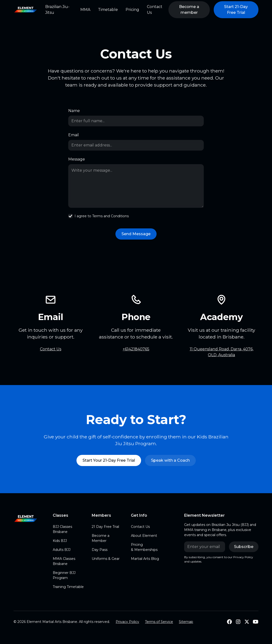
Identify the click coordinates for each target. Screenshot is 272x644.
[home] (26, 10)
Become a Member (101, 538)
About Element (144, 536)
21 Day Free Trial (105, 527)
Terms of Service (159, 622)
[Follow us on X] (247, 622)
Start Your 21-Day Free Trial (109, 460)
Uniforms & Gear (106, 559)
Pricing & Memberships (144, 547)
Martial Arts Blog (145, 559)
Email (74, 135)
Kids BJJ (60, 541)
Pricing (132, 10)
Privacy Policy (127, 622)
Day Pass (100, 550)
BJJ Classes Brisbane (62, 529)
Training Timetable (68, 587)
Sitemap (186, 622)
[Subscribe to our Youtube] (256, 622)
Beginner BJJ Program (64, 575)
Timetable (108, 10)
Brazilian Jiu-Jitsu (57, 10)
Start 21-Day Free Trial (236, 10)
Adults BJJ (62, 550)
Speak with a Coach (170, 460)
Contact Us (155, 10)
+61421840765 (136, 349)
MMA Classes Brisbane (64, 561)
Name (74, 111)
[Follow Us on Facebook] (229, 622)
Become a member (189, 10)
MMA (85, 10)
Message (77, 159)
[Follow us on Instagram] (238, 622)
